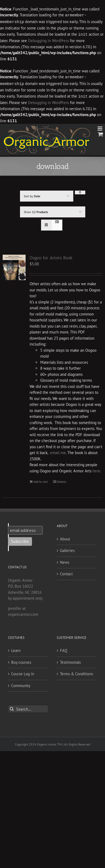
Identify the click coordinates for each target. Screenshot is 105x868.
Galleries (67, 549)
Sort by (32, 194)
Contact (66, 572)
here (96, 469)
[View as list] (57, 220)
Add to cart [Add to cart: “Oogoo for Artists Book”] (41, 480)
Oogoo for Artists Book (51, 256)
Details (62, 480)
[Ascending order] (80, 191)
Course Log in (23, 672)
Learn (16, 649)
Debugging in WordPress (49, 40)
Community (21, 684)
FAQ (64, 649)
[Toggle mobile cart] (100, 133)
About (65, 537)
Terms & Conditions (76, 672)
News (65, 561)
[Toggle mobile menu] (100, 127)
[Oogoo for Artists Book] (14, 266)
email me (58, 451)
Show (36, 210)
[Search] (12, 707)
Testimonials (70, 661)
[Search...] (28, 707)
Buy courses (21, 661)
